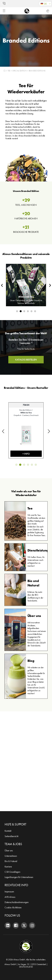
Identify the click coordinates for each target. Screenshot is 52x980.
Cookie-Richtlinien (13, 907)
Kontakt (8, 831)
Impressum (9, 891)
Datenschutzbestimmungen (17, 902)
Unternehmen (11, 856)
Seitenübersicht (11, 836)
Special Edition (19, 71)
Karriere (8, 867)
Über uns (9, 850)
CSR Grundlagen (12, 872)
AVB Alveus (10, 897)
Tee (9, 71)
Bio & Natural (11, 861)
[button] (45, 4)
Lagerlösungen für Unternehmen (19, 877)
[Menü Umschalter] (4, 11)
